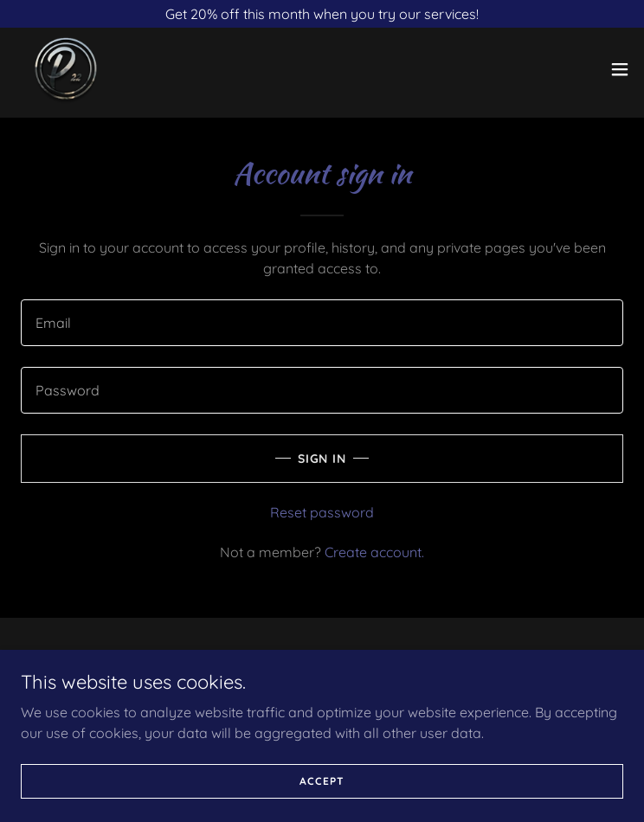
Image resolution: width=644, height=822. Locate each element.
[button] (620, 69)
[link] (66, 69)
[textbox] (322, 323)
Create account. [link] (374, 552)
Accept (322, 804)
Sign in (322, 459)
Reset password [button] (322, 512)
